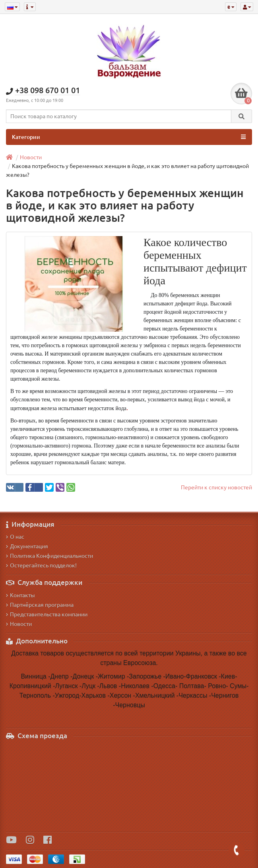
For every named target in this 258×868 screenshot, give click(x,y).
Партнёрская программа (40, 605)
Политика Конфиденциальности (49, 556)
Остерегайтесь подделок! (41, 565)
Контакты (20, 595)
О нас (15, 537)
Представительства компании (47, 614)
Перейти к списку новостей (216, 487)
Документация (27, 546)
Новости (31, 157)
